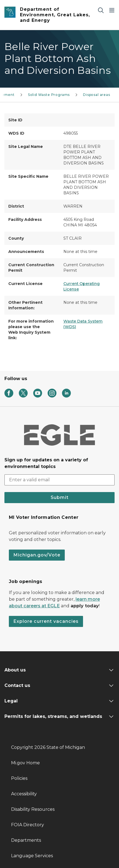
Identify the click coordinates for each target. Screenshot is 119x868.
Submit (60, 497)
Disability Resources (33, 809)
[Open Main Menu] (112, 10)
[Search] (101, 10)
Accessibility (24, 794)
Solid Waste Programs (49, 95)
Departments (26, 840)
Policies (19, 778)
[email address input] (59, 480)
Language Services (32, 856)
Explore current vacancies (46, 621)
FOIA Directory (28, 825)
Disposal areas (96, 95)
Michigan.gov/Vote (37, 555)
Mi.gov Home (25, 763)
